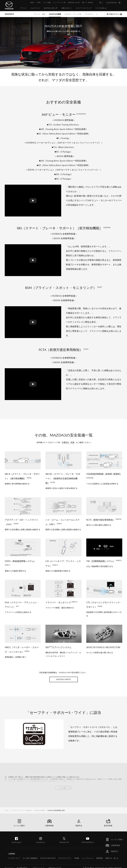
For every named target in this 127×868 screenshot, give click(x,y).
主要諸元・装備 (68, 442)
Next (97, 14)
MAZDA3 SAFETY (64, 679)
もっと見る (63, 788)
